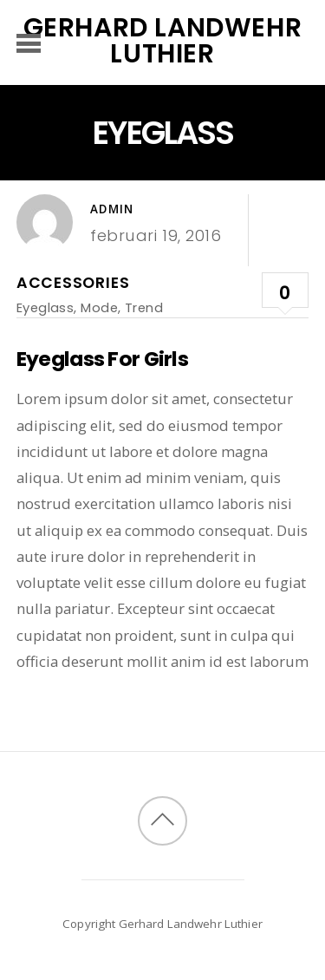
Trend (144, 307)
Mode (99, 307)
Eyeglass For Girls (102, 359)
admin (112, 209)
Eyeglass (45, 307)
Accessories (73, 283)
